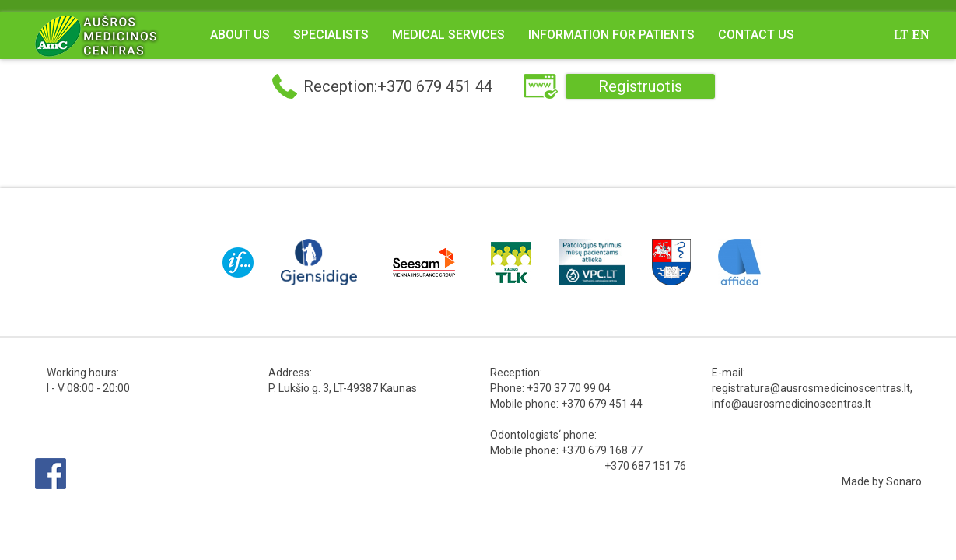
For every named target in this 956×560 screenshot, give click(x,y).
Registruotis (640, 86)
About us (240, 35)
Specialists (331, 35)
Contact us (756, 35)
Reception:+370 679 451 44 (398, 86)
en (920, 35)
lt (901, 35)
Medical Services (448, 35)
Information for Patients (611, 35)
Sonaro (904, 481)
